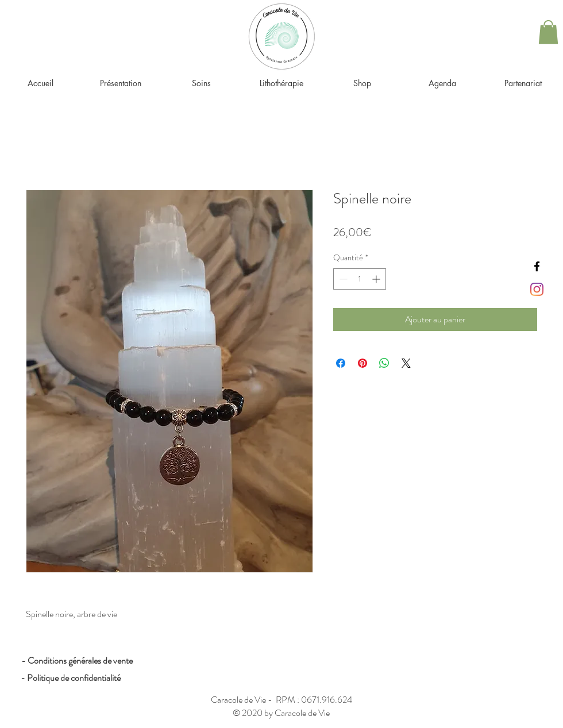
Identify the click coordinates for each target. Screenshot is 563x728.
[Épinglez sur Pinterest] (363, 363)
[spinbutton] (360, 279)
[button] (548, 32)
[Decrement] (342, 279)
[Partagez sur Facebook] (341, 363)
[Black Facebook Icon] (537, 266)
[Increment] (377, 279)
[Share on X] (406, 363)
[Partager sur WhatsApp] (384, 363)
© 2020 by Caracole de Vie (281, 713)
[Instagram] (537, 289)
